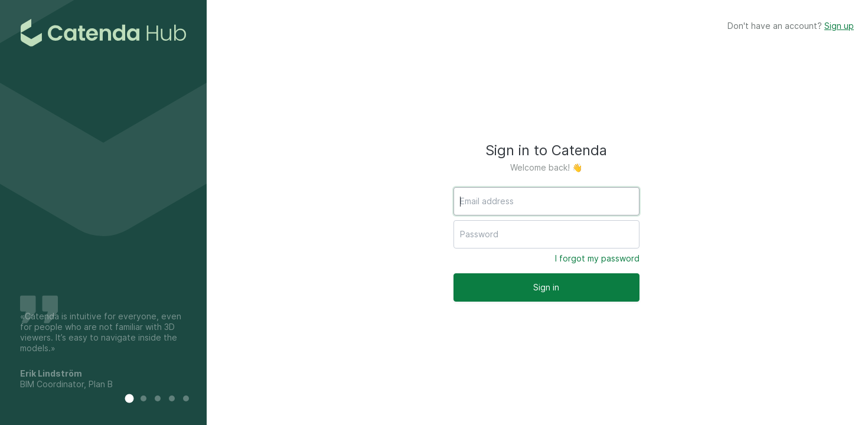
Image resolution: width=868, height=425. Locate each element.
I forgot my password (597, 258)
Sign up (839, 26)
